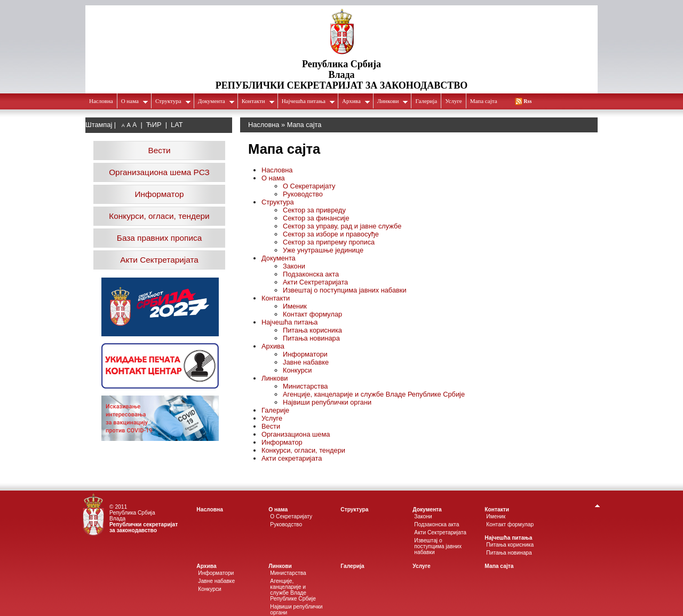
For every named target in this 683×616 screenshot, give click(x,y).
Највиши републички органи (327, 402)
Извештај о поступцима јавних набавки (345, 290)
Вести (159, 150)
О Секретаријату (309, 186)
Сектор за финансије (316, 218)
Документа (216, 101)
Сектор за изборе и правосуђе (331, 234)
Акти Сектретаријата (159, 260)
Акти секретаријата (292, 458)
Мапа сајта (484, 101)
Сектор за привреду (314, 210)
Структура (173, 101)
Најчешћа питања (308, 101)
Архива (356, 101)
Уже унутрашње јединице (323, 250)
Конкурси (297, 370)
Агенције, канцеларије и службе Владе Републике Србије (374, 394)
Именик (295, 306)
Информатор (160, 194)
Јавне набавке (306, 362)
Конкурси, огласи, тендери (159, 216)
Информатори (305, 354)
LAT (177, 125)
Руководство (303, 194)
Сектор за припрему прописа (329, 242)
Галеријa (426, 101)
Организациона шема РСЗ (159, 172)
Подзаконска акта (311, 274)
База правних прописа (159, 238)
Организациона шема (296, 434)
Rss (527, 101)
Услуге (454, 101)
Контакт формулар (312, 314)
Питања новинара (311, 338)
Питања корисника (312, 330)
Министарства (305, 386)
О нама (135, 101)
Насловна (101, 101)
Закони (294, 266)
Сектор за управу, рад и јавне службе (342, 226)
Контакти (258, 101)
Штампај (99, 125)
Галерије (275, 410)
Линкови (393, 101)
